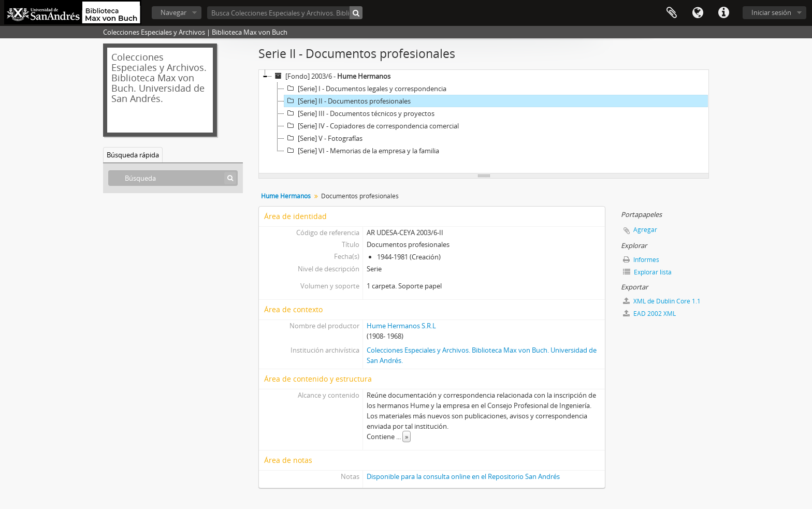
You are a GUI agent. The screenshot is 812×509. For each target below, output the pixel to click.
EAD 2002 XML (649, 314)
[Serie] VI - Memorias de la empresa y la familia (362, 151)
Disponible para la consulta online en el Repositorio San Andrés (463, 476)
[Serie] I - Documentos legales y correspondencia (365, 89)
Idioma (698, 13)
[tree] (484, 122)
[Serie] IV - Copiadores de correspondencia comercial (372, 126)
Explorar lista (647, 272)
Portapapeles (672, 13)
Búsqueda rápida (133, 155)
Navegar (173, 12)
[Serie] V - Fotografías (323, 138)
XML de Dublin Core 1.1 (662, 301)
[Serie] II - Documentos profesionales (347, 101)
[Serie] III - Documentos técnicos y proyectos (359, 113)
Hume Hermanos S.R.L (401, 326)
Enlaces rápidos (723, 13)
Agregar (645, 230)
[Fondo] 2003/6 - (331, 76)
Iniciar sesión (771, 12)
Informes (641, 260)
